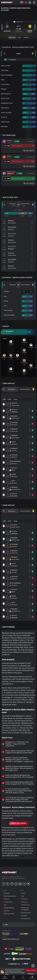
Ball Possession (6, 94)
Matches (14, 977)
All (4, 399)
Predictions (5, 977)
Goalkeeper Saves (7, 103)
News (23, 893)
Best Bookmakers (10, 896)
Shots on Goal (6, 66)
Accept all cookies (31, 970)
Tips (5, 905)
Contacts (24, 899)
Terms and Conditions (25, 909)
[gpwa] (20, 949)
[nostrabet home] (9, 872)
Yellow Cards (5, 98)
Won (5, 296)
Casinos (6, 899)
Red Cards (4, 126)
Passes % (4, 117)
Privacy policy (26, 913)
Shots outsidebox (7, 75)
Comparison (8, 902)
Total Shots (5, 70)
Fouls (3, 80)
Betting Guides (9, 914)
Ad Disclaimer (26, 919)
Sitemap (24, 916)
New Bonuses (32, 977)
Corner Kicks (5, 84)
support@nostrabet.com (11, 939)
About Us (25, 902)
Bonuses (7, 893)
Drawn (6, 301)
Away (15, 399)
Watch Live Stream (18, 823)
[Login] (30, 2)
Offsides (4, 89)
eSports (6, 911)
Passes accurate (6, 112)
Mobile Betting (9, 908)
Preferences (31, 973)
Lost (5, 306)
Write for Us (25, 905)
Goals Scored (8, 310)
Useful (23, 977)
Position (7, 291)
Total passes (5, 108)
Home (9, 399)
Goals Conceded (9, 315)
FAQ (23, 896)
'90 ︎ (6, 60)
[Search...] (26, 2)
